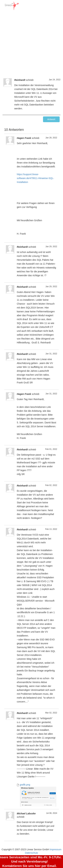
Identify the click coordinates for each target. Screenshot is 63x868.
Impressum (56, 849)
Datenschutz (32, 853)
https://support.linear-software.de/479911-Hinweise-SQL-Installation (35, 178)
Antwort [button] (51, 119)
